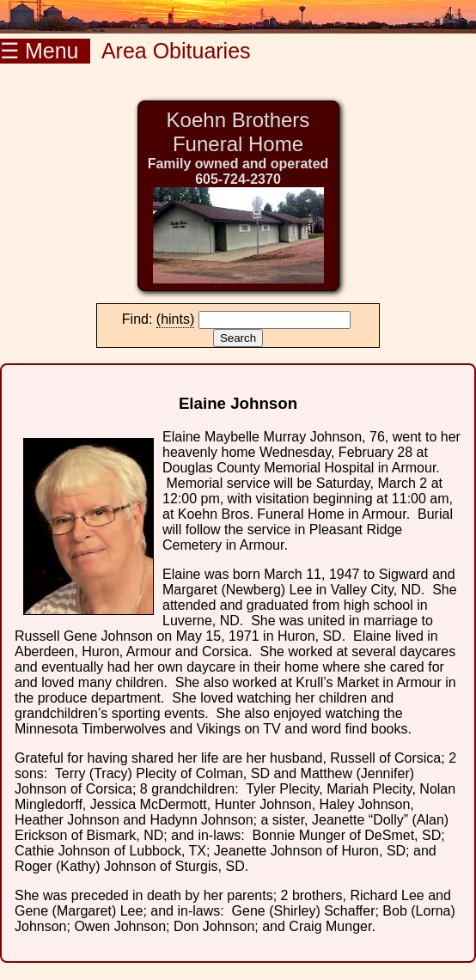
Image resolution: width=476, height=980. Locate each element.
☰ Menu (45, 51)
